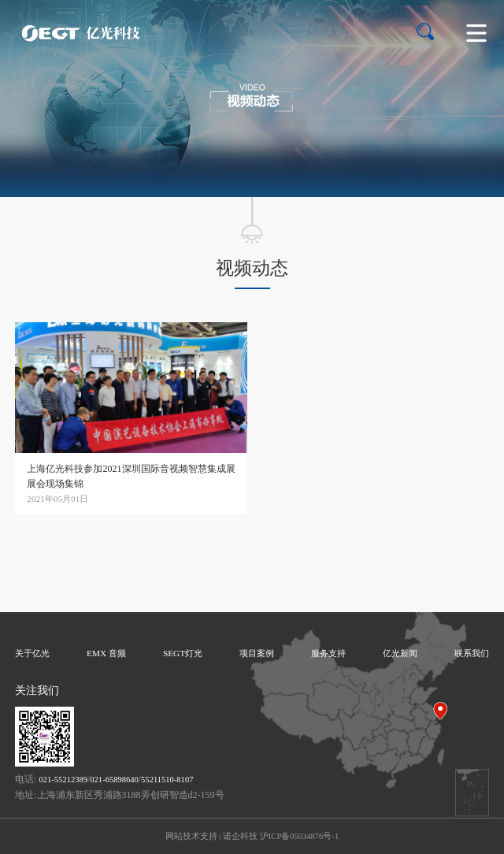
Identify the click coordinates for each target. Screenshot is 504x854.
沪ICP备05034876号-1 (299, 836)
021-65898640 (114, 780)
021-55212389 (63, 780)
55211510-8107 (167, 780)
